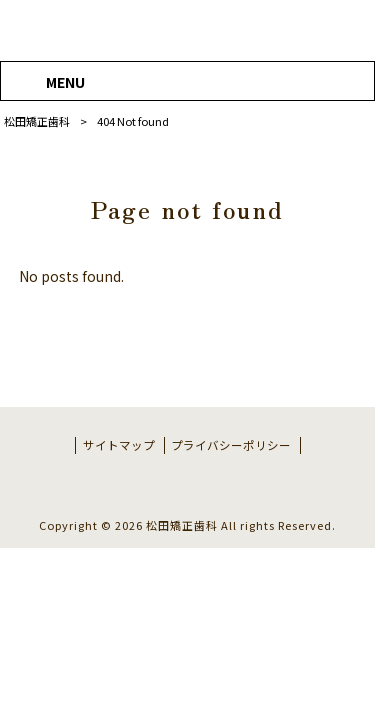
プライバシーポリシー (231, 445)
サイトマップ (119, 445)
